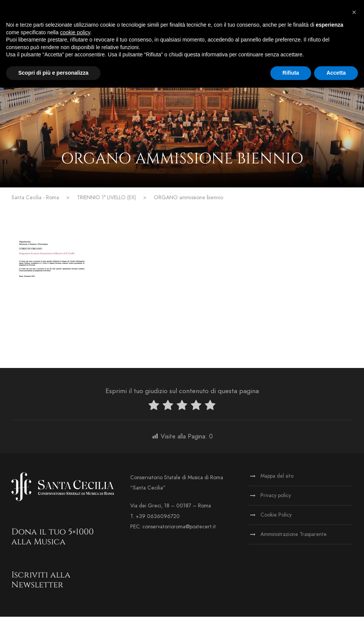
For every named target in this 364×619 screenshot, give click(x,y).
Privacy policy (276, 498)
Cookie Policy (276, 517)
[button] (354, 12)
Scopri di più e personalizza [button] (53, 73)
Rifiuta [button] (291, 73)
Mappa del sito (277, 478)
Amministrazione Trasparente (294, 537)
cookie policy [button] (75, 32)
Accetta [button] (336, 73)
